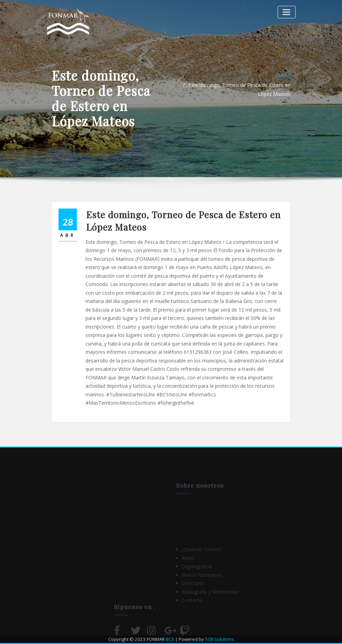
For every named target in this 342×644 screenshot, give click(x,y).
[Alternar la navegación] (287, 12)
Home (283, 75)
